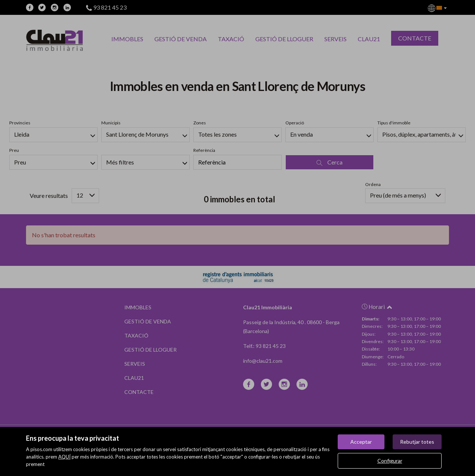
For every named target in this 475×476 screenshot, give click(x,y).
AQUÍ (64, 457)
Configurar (390, 461)
